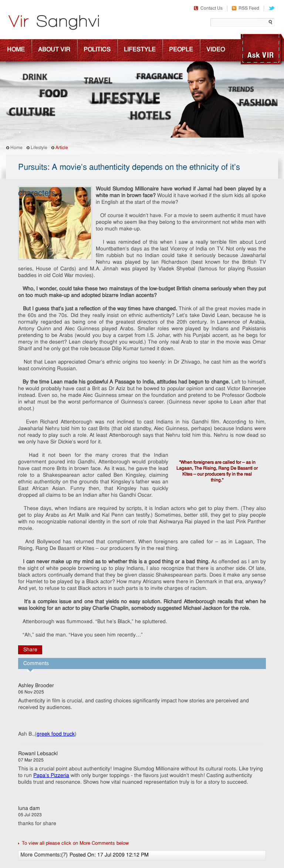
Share (30, 650)
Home (16, 50)
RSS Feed (246, 9)
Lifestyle (140, 50)
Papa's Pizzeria (51, 776)
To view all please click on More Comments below (75, 843)
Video (216, 50)
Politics (97, 50)
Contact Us (208, 9)
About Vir (54, 50)
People (181, 50)
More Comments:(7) (44, 855)
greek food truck (56, 734)
